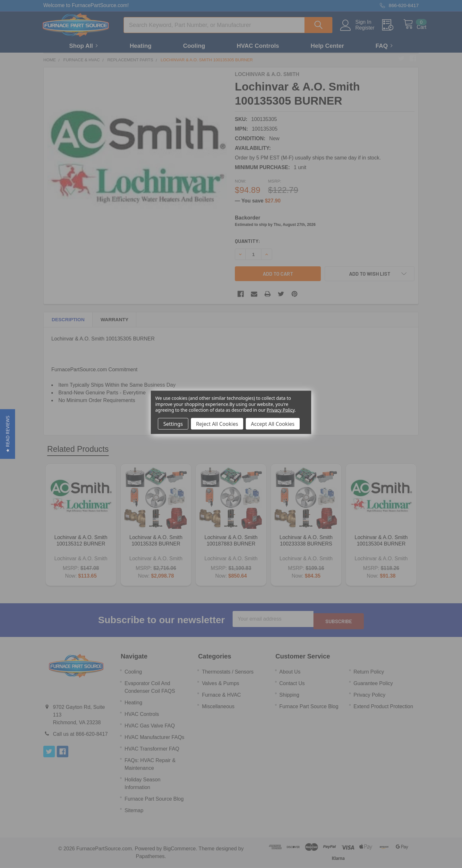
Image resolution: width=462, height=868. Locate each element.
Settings (173, 424)
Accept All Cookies (273, 424)
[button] (8, 434)
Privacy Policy (281, 410)
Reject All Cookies (217, 424)
